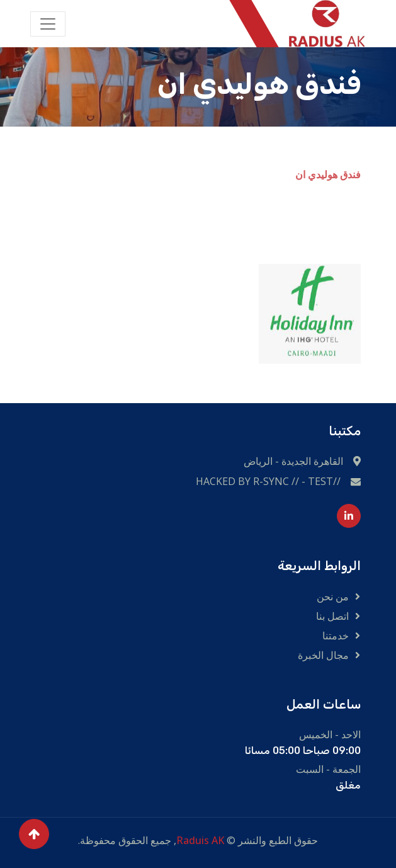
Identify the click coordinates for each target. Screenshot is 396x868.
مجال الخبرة (323, 655)
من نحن (333, 597)
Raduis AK (200, 840)
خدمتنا (336, 636)
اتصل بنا (332, 616)
